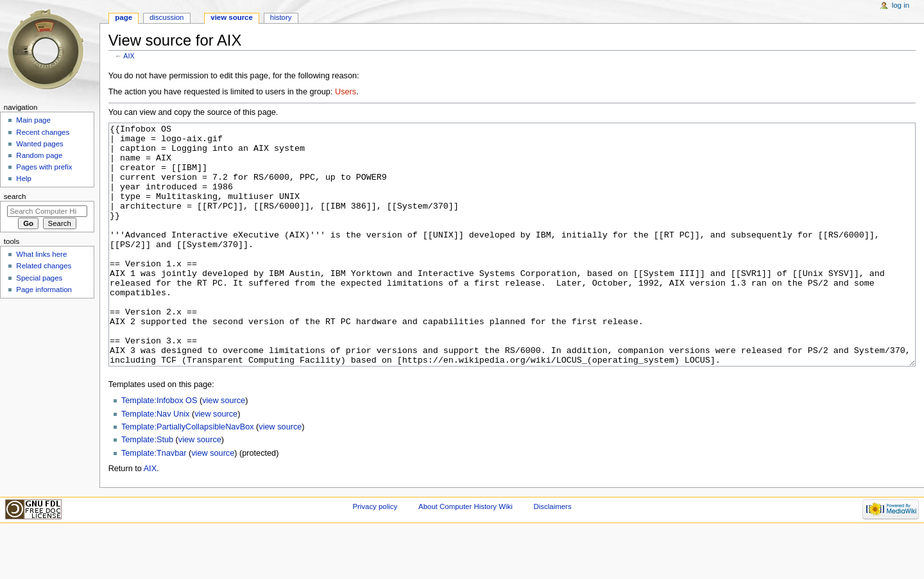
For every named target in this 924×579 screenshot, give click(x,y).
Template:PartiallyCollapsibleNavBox (188, 475)
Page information (44, 289)
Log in (901, 5)
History (281, 17)
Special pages (39, 278)
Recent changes (43, 132)
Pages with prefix (44, 167)
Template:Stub (147, 488)
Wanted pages (39, 144)
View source (232, 17)
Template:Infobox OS (159, 449)
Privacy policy (375, 555)
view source (224, 449)
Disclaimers (553, 555)
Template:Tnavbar (154, 501)
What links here (41, 254)
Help (24, 178)
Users (346, 92)
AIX (129, 56)
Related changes (44, 266)
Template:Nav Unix (155, 462)
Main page (33, 120)
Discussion (167, 17)
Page (124, 17)
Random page (39, 155)
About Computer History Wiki (466, 555)
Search (15, 196)
